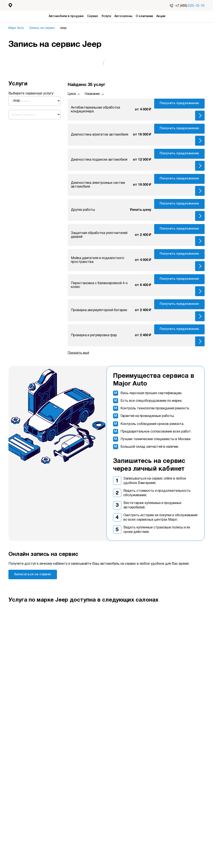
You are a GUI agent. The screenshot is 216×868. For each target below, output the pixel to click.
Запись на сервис (44, 28)
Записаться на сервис (33, 574)
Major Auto (18, 28)
